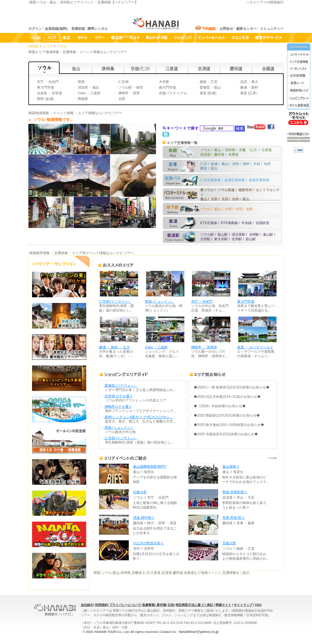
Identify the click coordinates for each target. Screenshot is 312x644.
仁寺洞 (123, 82)
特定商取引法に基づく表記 (194, 605)
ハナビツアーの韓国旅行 (265, 2)
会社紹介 (87, 605)
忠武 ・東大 (249, 82)
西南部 (82, 99)
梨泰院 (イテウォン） (121, 386)
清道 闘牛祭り (144, 518)
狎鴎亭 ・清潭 (129, 93)
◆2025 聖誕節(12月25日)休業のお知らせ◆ (227, 415)
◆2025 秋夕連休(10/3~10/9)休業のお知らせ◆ (229, 425)
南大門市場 (167, 87)
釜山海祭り (231, 467)
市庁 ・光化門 (47, 82)
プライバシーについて (125, 605)
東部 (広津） (249, 93)
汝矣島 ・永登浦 (49, 93)
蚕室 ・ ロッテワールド (255, 347)
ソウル (62, 46)
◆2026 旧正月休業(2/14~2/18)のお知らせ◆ (227, 397)
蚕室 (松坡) (207, 93)
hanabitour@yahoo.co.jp (198, 632)
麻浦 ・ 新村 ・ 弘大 (114, 347)
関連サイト (223, 605)
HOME (33, 46)
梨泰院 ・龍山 (210, 87)
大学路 (164, 82)
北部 (121, 99)
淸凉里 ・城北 (88, 87)
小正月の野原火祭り (148, 543)
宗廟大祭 (229, 543)
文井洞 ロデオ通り (118, 396)
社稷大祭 (140, 492)
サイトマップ (243, 605)
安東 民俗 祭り (234, 518)
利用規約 (101, 605)
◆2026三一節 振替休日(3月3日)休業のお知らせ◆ (232, 387)
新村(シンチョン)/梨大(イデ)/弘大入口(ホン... (138, 417)
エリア (48, 46)
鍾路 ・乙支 (208, 82)
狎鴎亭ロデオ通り (118, 407)
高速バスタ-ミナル (173, 93)
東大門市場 (45, 87)
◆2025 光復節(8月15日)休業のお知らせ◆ (226, 434)
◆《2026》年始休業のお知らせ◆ (220, 406)
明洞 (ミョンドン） (160, 302)
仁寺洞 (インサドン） (115, 302)
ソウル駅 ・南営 (130, 87)
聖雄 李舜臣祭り (235, 492)
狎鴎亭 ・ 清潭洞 (204, 347)
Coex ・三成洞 (88, 93)
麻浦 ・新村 (249, 87)
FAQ (258, 605)
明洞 (80, 82)
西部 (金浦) (45, 99)
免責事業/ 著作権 (154, 605)
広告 (171, 605)
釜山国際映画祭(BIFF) (150, 467)
